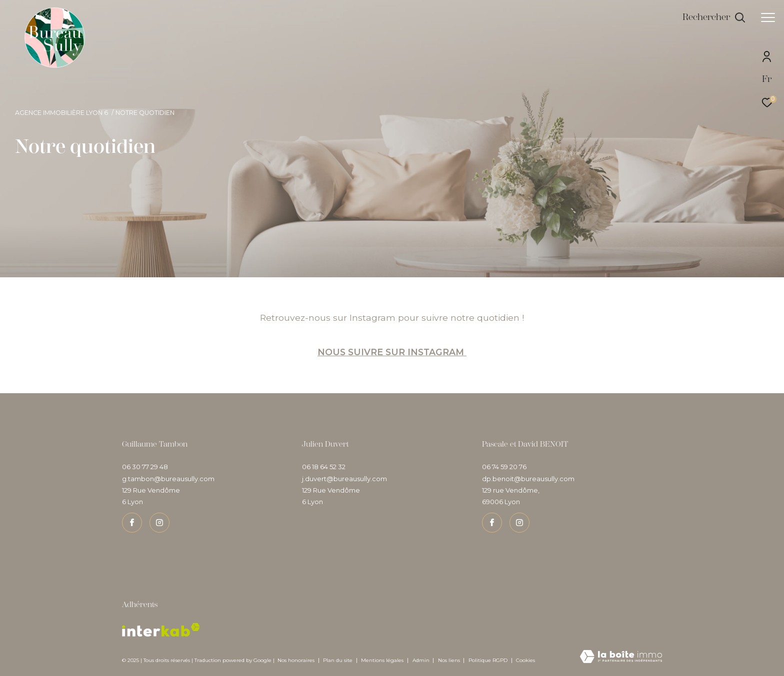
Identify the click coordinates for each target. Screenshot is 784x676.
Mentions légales (383, 660)
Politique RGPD (488, 660)
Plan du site (338, 660)
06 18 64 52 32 (324, 467)
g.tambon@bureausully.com (168, 479)
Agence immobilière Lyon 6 (61, 113)
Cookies (525, 661)
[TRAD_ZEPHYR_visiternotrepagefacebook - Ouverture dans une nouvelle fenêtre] (132, 523)
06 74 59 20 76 (504, 467)
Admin (422, 660)
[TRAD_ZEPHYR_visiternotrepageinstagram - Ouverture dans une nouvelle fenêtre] (159, 523)
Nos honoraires (296, 660)
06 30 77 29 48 (145, 467)
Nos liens (450, 660)
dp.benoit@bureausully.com (528, 479)
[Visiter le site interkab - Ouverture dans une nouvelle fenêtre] (161, 630)
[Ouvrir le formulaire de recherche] (714, 17)
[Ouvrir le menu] (768, 17)
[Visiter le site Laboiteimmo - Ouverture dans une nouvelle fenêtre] (621, 657)
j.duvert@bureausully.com (344, 479)
